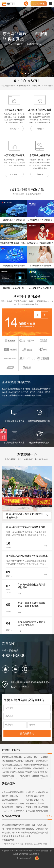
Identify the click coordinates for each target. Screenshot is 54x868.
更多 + (49, 816)
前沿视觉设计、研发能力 (13, 807)
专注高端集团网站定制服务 (37, 811)
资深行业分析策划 (10, 800)
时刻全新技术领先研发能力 (37, 793)
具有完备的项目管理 (35, 796)
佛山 (27, 844)
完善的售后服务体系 (35, 800)
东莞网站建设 (25, 854)
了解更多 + (14, 129)
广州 (4, 844)
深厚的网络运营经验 (35, 804)
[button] (22, 73)
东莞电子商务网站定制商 (37, 807)
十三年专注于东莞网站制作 (13, 811)
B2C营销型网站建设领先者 (13, 804)
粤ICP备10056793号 (24, 858)
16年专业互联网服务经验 (13, 792)
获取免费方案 (39, 4)
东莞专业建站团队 (10, 796)
